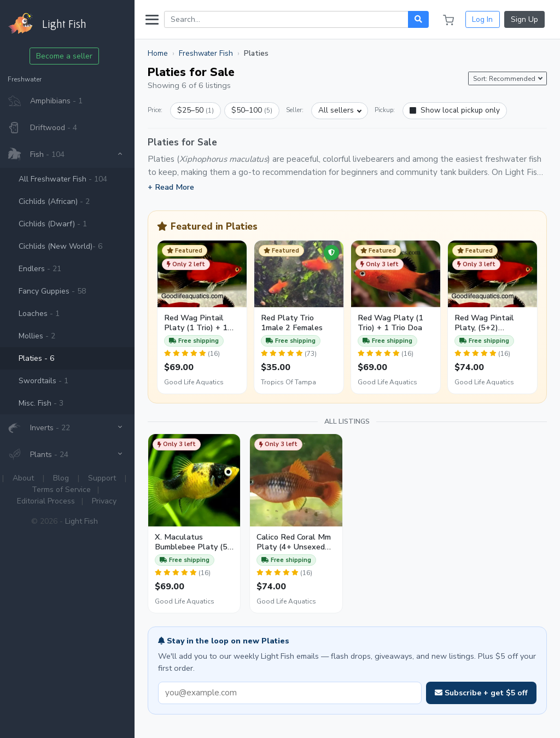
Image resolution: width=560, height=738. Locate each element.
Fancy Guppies (58, 291)
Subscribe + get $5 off (481, 690)
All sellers (342, 110)
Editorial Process (51, 501)
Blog (67, 478)
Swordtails (49, 381)
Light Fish (87, 521)
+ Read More (176, 187)
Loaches (45, 314)
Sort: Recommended (505, 79)
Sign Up (524, 19)
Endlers (45, 269)
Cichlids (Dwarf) (58, 224)
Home (163, 53)
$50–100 (257, 110)
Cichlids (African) (60, 201)
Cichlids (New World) (66, 246)
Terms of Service (67, 490)
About (29, 478)
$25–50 (201, 110)
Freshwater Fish (211, 53)
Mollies (42, 336)
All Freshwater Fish (68, 179)
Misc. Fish (46, 403)
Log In (482, 19)
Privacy (110, 501)
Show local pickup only (460, 110)
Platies (42, 358)
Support (108, 478)
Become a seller (70, 56)
